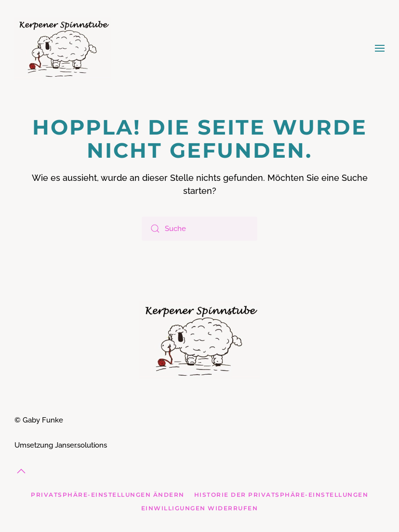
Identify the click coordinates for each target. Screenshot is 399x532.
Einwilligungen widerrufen (200, 508)
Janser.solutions (81, 445)
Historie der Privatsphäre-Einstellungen (281, 495)
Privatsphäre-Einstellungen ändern (108, 495)
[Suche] (199, 229)
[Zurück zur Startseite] (63, 48)
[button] (380, 48)
